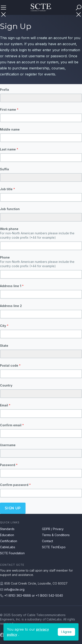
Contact (47, 541)
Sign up (13, 508)
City (4, 326)
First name (9, 109)
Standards (7, 529)
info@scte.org (14, 589)
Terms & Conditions (56, 535)
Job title (7, 189)
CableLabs (8, 547)
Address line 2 (11, 306)
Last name (9, 149)
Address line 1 (12, 286)
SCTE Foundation (12, 553)
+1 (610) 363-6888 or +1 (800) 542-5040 (34, 595)
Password (9, 465)
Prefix (5, 90)
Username (8, 445)
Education (7, 535)
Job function (10, 209)
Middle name (10, 129)
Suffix (5, 169)
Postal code (10, 365)
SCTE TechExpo (54, 547)
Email (5, 405)
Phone (41, 262)
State (4, 346)
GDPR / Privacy (53, 529)
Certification (9, 541)
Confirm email (12, 425)
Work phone (41, 233)
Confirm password (15, 485)
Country (6, 385)
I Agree (66, 632)
